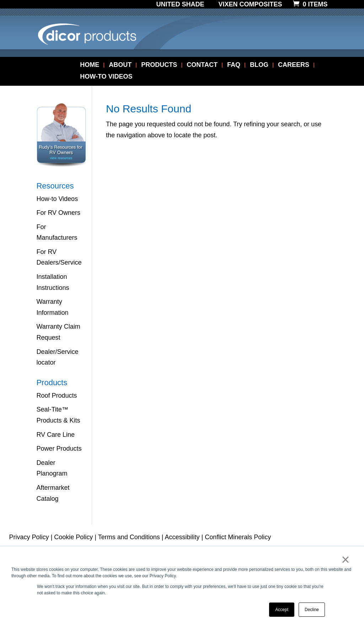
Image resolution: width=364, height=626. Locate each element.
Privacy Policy (29, 537)
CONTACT (202, 65)
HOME (90, 65)
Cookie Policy (73, 537)
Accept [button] (282, 610)
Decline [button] (312, 610)
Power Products (59, 449)
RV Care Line (55, 435)
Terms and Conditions (129, 537)
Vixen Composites (250, 5)
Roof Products (57, 396)
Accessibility (182, 537)
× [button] (345, 559)
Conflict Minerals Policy (238, 537)
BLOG (259, 65)
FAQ (234, 65)
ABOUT (120, 65)
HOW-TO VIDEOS (106, 77)
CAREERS (294, 65)
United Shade (180, 5)
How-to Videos (57, 199)
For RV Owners (58, 213)
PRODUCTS (159, 65)
